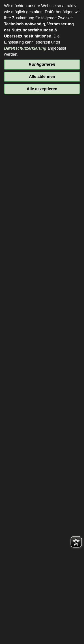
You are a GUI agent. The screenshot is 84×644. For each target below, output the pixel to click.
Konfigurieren (42, 64)
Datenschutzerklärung (25, 48)
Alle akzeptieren (42, 89)
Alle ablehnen (42, 77)
